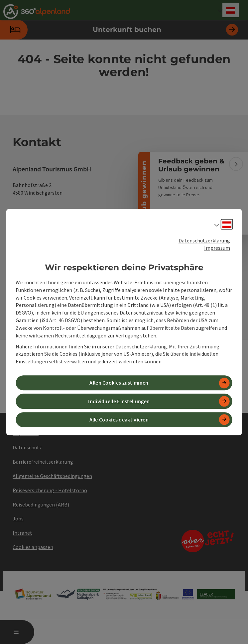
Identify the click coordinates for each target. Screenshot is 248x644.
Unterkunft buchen (119, 30)
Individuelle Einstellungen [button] (119, 401)
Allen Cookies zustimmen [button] (119, 383)
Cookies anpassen (33, 547)
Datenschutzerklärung (204, 240)
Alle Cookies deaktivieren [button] (119, 419)
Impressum (217, 248)
